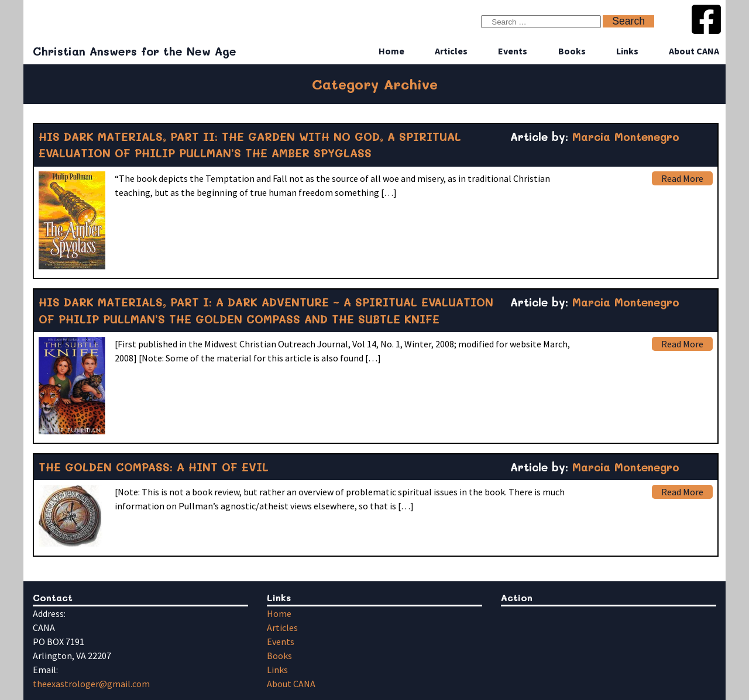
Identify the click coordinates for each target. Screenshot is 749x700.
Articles (451, 51)
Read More (682, 178)
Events (513, 51)
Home (391, 51)
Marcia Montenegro (626, 137)
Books (572, 51)
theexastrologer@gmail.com (91, 684)
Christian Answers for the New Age (135, 51)
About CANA (694, 51)
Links (627, 51)
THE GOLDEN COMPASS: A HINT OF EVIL (154, 467)
